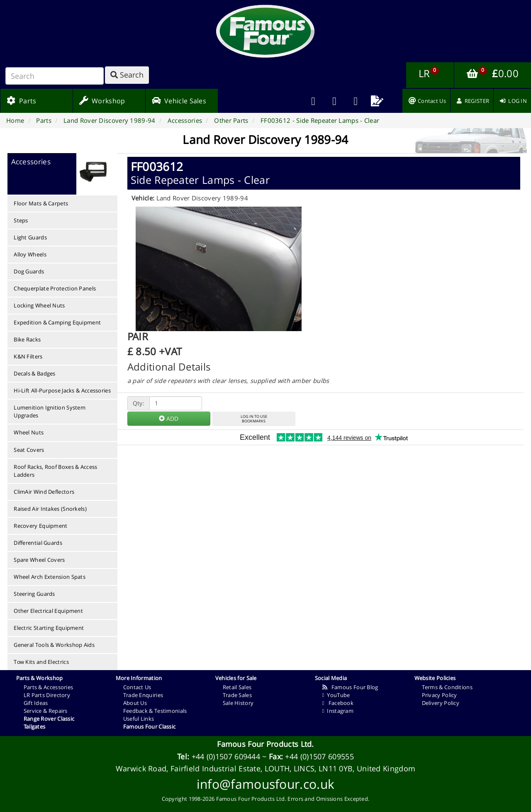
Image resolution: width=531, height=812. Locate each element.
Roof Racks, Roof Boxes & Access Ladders (55, 471)
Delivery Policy (441, 703)
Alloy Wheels (30, 254)
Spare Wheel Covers (39, 560)
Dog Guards (29, 271)
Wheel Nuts (29, 432)
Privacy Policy (440, 695)
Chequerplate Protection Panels (55, 288)
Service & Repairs (46, 711)
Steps (21, 220)
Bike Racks (27, 339)
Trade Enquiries (143, 695)
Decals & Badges (35, 373)
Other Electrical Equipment (48, 611)
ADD (169, 418)
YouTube (336, 695)
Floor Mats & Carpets (41, 203)
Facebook (338, 703)
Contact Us (137, 687)
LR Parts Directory (47, 695)
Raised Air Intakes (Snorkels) (50, 509)
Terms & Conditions (447, 687)
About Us (135, 703)
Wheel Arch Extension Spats (50, 577)
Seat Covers (29, 450)
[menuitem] (335, 101)
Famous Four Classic (150, 727)
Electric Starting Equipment (49, 628)
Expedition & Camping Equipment (57, 322)
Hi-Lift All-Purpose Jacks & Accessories (62, 390)
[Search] (55, 76)
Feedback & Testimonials (155, 711)
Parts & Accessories (49, 687)
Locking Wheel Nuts (39, 305)
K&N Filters (28, 356)
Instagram (338, 711)
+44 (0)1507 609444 (226, 756)
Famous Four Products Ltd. (265, 744)
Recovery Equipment (40, 526)
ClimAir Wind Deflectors (44, 492)
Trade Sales (237, 695)
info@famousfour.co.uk (265, 784)
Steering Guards (34, 594)
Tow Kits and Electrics (41, 662)
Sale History (238, 703)
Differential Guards (38, 543)
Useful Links (139, 719)
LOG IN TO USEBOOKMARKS (254, 419)
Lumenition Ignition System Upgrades (50, 411)
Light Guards (30, 237)
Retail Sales (237, 687)
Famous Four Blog (350, 687)
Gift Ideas (36, 703)
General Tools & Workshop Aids (54, 645)
